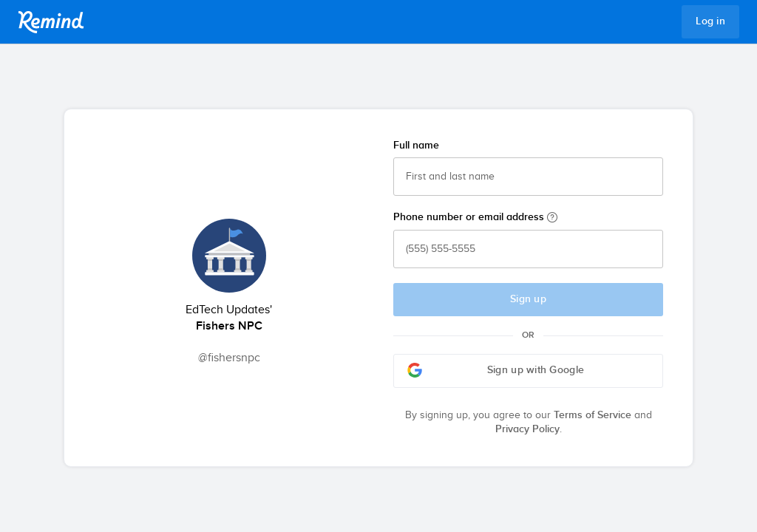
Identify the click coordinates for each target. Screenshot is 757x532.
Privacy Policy (527, 429)
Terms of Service (593, 415)
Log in (710, 21)
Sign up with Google (496, 370)
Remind (51, 22)
